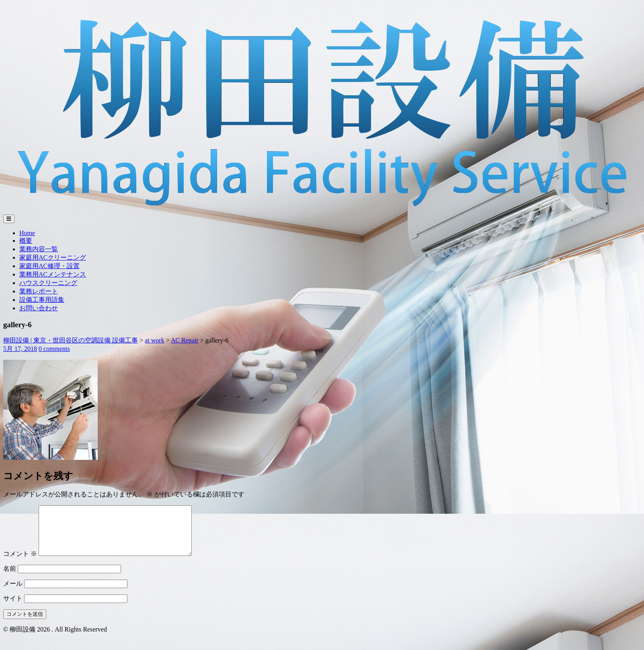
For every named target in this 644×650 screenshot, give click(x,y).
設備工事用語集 (42, 300)
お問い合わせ (39, 308)
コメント (20, 563)
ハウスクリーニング (48, 283)
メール (13, 593)
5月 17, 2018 (20, 349)
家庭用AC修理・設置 (49, 266)
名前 (10, 578)
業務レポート (39, 291)
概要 (26, 241)
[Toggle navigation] (9, 219)
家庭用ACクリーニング (53, 257)
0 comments (54, 349)
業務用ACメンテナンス (53, 274)
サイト (13, 608)
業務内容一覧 (39, 249)
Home (27, 233)
